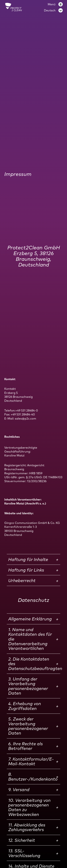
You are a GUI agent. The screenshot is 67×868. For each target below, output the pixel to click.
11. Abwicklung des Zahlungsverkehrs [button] (27, 827)
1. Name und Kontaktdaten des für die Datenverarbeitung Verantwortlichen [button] (30, 639)
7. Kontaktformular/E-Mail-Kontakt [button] (31, 761)
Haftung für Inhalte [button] (28, 559)
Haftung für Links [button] (26, 570)
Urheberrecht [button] (22, 580)
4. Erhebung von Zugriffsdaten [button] (25, 706)
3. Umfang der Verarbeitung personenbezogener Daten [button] (28, 686)
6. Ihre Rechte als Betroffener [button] (25, 746)
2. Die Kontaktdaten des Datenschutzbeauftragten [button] (34, 664)
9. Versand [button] (19, 790)
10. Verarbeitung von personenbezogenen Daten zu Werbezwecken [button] (29, 807)
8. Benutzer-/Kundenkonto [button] (33, 776)
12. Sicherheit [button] (22, 840)
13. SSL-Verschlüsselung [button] (24, 853)
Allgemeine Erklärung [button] (30, 619)
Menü (52, 4)
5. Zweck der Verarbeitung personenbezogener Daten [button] (28, 726)
